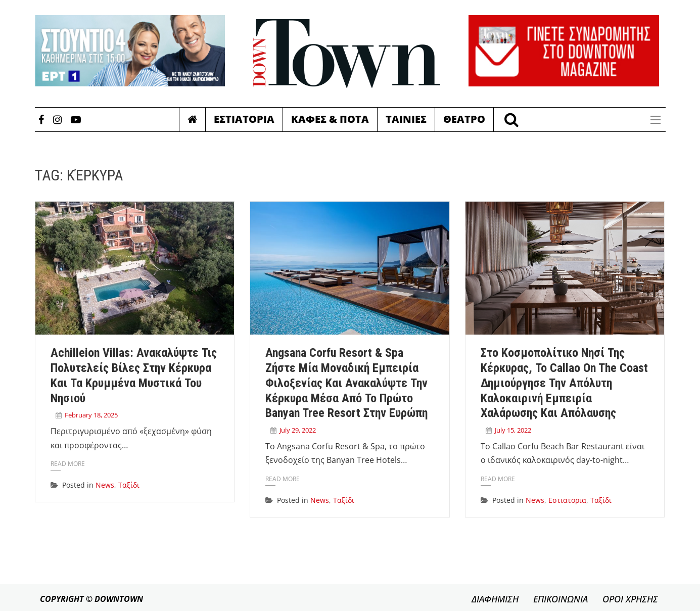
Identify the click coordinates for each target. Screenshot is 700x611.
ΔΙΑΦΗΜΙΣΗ (495, 599)
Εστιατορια (244, 119)
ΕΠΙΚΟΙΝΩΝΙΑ (561, 599)
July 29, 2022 (298, 430)
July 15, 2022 (513, 430)
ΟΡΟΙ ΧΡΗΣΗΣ (630, 599)
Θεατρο (464, 119)
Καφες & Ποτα (330, 119)
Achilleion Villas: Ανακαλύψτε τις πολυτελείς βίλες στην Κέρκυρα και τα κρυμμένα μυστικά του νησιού (134, 375)
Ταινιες (406, 119)
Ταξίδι (129, 485)
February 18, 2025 (91, 415)
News (105, 485)
